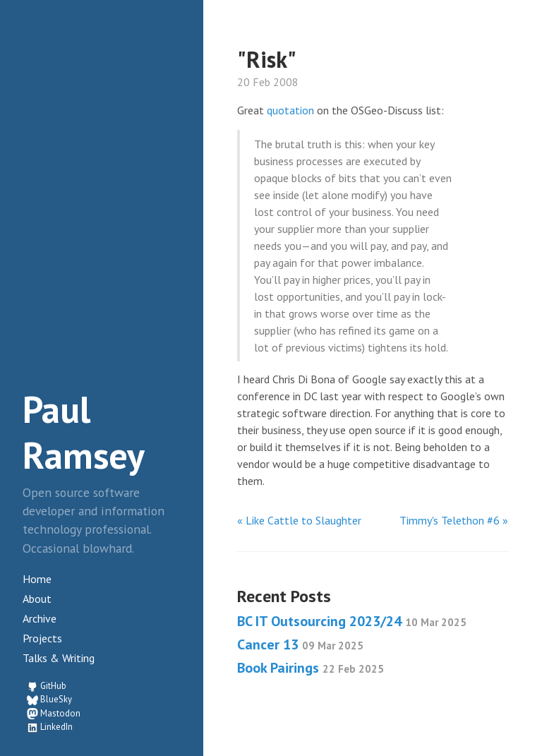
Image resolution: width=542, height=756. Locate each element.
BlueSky (56, 699)
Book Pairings (311, 668)
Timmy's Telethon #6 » (454, 520)
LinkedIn (56, 727)
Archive (40, 618)
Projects (42, 638)
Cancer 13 (300, 644)
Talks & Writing (59, 658)
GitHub (53, 686)
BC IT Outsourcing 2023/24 (352, 621)
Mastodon (60, 713)
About (37, 599)
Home (37, 579)
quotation (290, 110)
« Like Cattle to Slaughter (299, 520)
